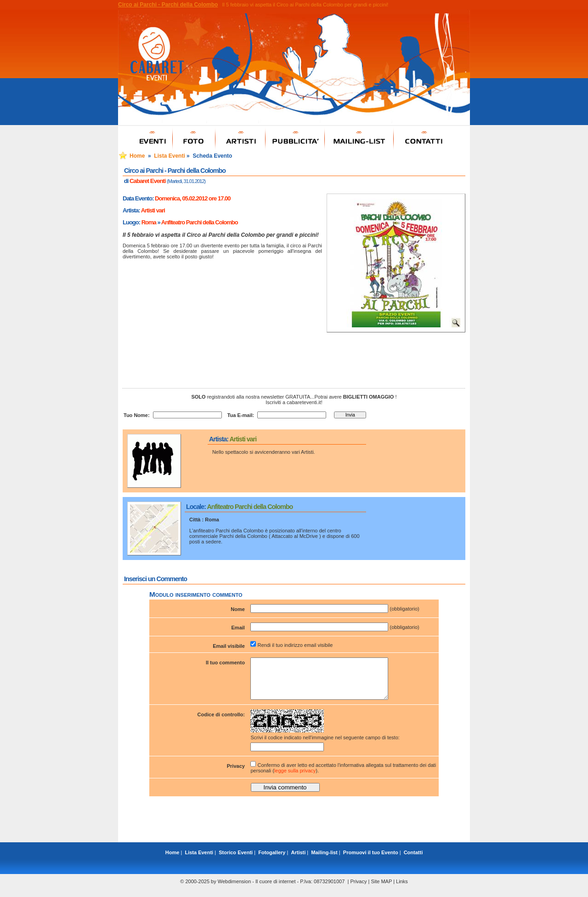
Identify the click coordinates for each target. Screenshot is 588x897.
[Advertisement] (294, 830)
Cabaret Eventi (147, 181)
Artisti (299, 861)
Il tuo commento (225, 663)
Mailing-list (324, 861)
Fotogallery (272, 861)
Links (402, 890)
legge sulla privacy (295, 779)
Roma (149, 222)
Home (137, 156)
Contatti (413, 861)
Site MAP (381, 890)
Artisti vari (153, 210)
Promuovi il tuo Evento (371, 861)
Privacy (236, 774)
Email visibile (229, 646)
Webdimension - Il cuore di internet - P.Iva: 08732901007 (281, 890)
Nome (238, 609)
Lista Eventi (169, 156)
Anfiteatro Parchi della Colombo (200, 222)
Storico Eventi (236, 861)
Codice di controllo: (221, 723)
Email (238, 628)
